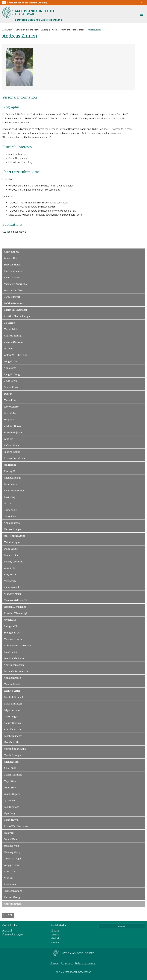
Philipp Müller (12, 626)
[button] (142, 3)
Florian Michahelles (15, 607)
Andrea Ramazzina (14, 665)
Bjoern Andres (12, 278)
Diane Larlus (11, 549)
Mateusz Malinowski (15, 600)
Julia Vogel (10, 833)
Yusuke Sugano (12, 794)
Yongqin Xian (11, 865)
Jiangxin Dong (12, 374)
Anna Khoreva (12, 523)
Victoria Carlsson (13, 342)
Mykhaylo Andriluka (15, 284)
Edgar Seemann (13, 710)
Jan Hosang (10, 465)
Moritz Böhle (11, 329)
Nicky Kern (10, 516)
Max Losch (10, 581)
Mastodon (56, 938)
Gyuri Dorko (11, 381)
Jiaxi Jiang (10, 497)
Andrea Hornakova (14, 458)
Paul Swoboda (12, 807)
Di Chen (8, 349)
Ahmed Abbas (11, 252)
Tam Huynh (10, 484)
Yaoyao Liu (10, 575)
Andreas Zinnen (13, 904)
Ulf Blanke (10, 323)
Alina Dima (10, 368)
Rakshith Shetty (13, 736)
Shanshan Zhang (13, 891)
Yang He (8, 439)
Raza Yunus (10, 884)
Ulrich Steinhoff (13, 775)
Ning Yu (8, 878)
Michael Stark (12, 762)
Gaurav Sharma (12, 723)
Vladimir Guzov (12, 426)
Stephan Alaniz (12, 265)
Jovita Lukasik (12, 587)
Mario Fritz (10, 400)
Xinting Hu (10, 471)
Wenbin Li (9, 568)
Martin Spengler (13, 755)
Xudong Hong (11, 445)
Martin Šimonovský (15, 749)
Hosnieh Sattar (12, 691)
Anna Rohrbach (12, 678)
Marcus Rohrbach (14, 684)
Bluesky (55, 930)
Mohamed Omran (14, 639)
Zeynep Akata (11, 258)
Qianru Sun (10, 801)
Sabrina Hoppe (12, 452)
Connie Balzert (12, 297)
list (8, 232)
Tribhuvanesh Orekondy (17, 646)
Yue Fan (8, 394)
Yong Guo (9, 420)
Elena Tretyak (12, 820)
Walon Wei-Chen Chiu (16, 355)
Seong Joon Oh (12, 633)
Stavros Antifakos (14, 290)
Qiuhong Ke (10, 510)
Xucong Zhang (12, 897)
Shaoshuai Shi (12, 742)
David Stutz (10, 788)
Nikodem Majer (13, 594)
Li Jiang (8, 504)
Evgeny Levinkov (14, 562)
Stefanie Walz (11, 846)
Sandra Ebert (11, 387)
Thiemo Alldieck (13, 271)
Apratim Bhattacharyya (17, 316)
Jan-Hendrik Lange (14, 536)
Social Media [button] (58, 925)
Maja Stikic (10, 781)
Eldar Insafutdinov (14, 491)
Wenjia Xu (9, 872)
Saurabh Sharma (13, 729)
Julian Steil (10, 768)
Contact (122, 926)
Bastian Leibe (11, 555)
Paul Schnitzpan (13, 704)
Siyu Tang (9, 813)
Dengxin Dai (11, 361)
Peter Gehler (11, 413)
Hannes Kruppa (12, 529)
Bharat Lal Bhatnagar (16, 310)
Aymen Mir (10, 620)
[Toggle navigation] (141, 14)
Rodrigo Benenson (14, 303)
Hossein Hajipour (13, 432)
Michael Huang (12, 478)
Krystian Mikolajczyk (16, 613)
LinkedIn (55, 934)
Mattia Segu (10, 717)
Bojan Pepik (11, 652)
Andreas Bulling (13, 336)
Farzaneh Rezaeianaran (17, 671)
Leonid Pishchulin (14, 658)
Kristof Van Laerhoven (16, 826)
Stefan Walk (11, 839)
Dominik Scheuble (14, 697)
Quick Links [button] (10, 925)
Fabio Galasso (11, 407)
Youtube (55, 942)
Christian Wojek (13, 859)
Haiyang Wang (12, 852)
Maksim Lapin (12, 542)
